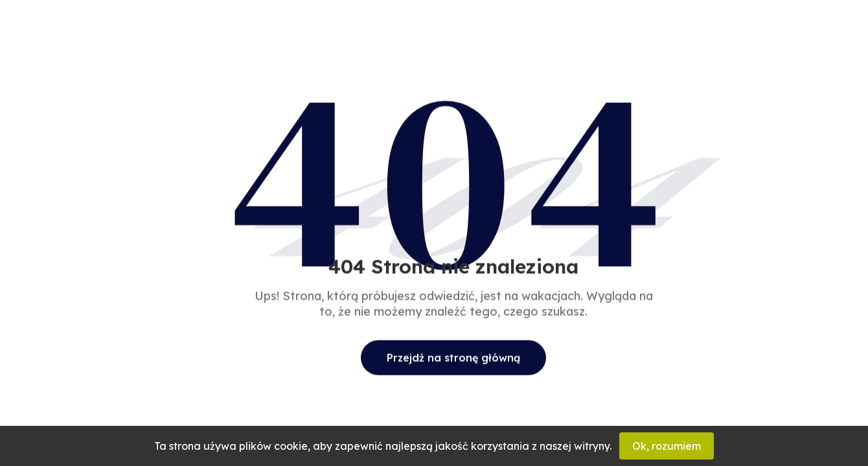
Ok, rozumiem (667, 446)
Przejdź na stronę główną (453, 357)
